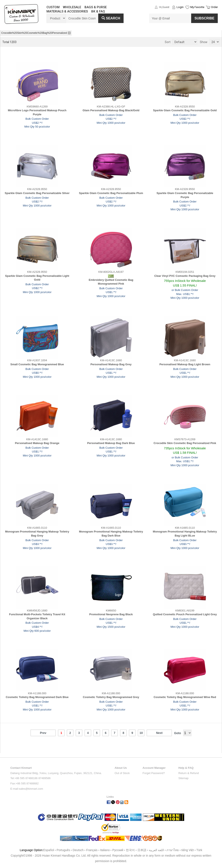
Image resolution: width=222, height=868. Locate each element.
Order (214, 7)
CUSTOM (53, 7)
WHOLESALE (72, 7)
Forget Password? (154, 773)
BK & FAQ (98, 11)
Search (111, 18)
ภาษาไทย (173, 850)
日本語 (142, 850)
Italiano (105, 850)
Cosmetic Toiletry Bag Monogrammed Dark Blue (37, 697)
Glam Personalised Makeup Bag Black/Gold (111, 110)
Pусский (118, 850)
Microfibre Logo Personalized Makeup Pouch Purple (37, 112)
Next (159, 733)
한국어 (130, 850)
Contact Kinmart (21, 768)
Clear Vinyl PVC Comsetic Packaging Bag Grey (185, 276)
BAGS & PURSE (96, 7)
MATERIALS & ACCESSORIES (67, 11)
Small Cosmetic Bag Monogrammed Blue (37, 364)
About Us (121, 768)
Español (49, 850)
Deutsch (78, 850)
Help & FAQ (186, 768)
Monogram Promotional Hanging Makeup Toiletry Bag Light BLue (185, 534)
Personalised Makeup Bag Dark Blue (111, 443)
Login (180, 7)
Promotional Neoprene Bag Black (111, 614)
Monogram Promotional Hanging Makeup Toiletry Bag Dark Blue (111, 534)
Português (63, 850)
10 (141, 733)
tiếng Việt (188, 850)
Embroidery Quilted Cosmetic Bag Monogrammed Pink (111, 282)
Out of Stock (122, 773)
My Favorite (197, 7)
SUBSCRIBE (204, 18)
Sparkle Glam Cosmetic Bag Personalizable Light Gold (37, 278)
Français (92, 850)
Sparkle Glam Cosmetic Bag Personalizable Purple (185, 195)
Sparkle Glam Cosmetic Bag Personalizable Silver (37, 193)
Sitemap (184, 778)
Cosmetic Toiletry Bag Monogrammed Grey (111, 697)
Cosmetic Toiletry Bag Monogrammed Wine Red (185, 697)
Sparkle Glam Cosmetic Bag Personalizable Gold (185, 110)
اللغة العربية (157, 850)
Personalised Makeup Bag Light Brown (185, 364)
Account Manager (154, 768)
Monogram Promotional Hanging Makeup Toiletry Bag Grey (37, 534)
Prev (43, 733)
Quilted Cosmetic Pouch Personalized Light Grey (185, 614)
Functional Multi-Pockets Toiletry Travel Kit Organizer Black (37, 616)
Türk (199, 850)
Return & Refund (189, 773)
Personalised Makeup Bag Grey (111, 364)
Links (110, 797)
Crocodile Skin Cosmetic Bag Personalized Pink (185, 443)
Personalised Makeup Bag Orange (37, 443)
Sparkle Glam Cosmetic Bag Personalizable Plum (111, 193)
